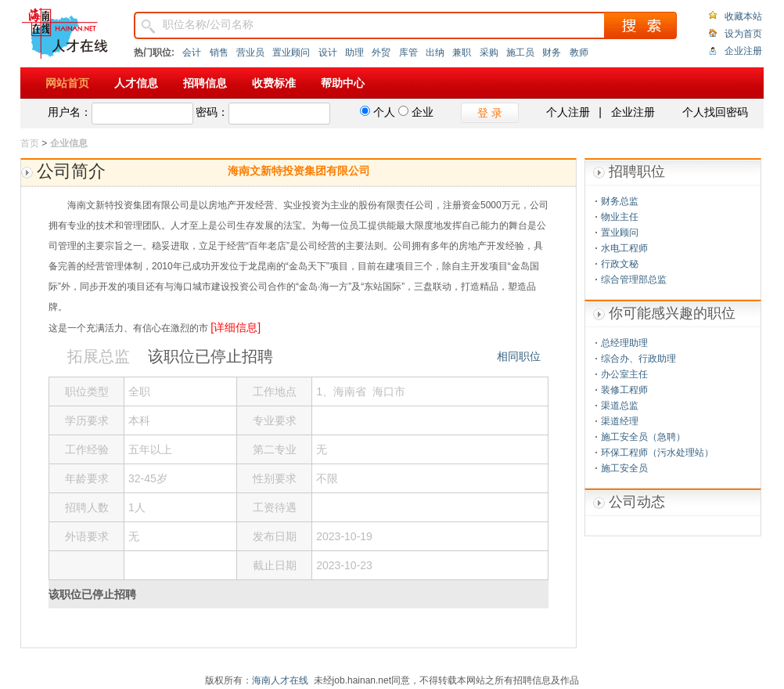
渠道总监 (620, 406)
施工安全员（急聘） (643, 437)
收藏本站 (743, 16)
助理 (354, 52)
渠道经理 (620, 421)
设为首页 (743, 34)
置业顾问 (291, 52)
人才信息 (136, 83)
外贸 (381, 52)
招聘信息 (205, 83)
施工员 (520, 52)
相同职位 (519, 356)
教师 (579, 52)
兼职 (462, 52)
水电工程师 (624, 248)
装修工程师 (624, 390)
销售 (219, 52)
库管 (408, 52)
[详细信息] (236, 327)
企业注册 (743, 51)
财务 (552, 52)
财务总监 (620, 201)
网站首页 (67, 83)
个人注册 (568, 112)
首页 (30, 143)
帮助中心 (343, 83)
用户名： (70, 112)
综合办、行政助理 (638, 359)
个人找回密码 (715, 112)
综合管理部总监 (634, 280)
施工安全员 (624, 468)
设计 (328, 52)
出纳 (435, 52)
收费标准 (274, 83)
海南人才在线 (280, 680)
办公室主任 (624, 374)
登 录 (490, 113)
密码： (212, 112)
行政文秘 (620, 264)
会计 (192, 52)
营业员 (250, 52)
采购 (489, 52)
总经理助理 (624, 343)
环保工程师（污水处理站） (657, 453)
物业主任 (620, 217)
